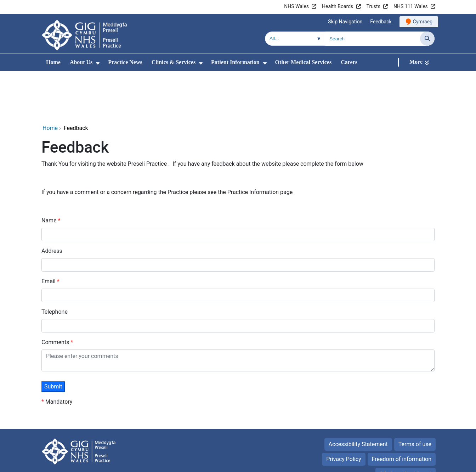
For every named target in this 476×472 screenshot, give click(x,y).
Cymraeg (423, 22)
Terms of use (415, 397)
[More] (419, 62)
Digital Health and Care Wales (390, 463)
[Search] (427, 39)
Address (52, 203)
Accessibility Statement (358, 397)
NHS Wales (296, 6)
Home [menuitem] (53, 62)
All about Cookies (402, 426)
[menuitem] (98, 63)
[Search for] (373, 39)
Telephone (55, 264)
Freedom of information (402, 412)
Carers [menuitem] (349, 62)
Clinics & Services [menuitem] (174, 62)
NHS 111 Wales (411, 6)
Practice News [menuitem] (125, 62)
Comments (56, 295)
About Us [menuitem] (81, 62)
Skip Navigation (345, 22)
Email (49, 234)
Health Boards (338, 6)
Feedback (381, 22)
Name (50, 173)
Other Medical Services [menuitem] (304, 62)
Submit (53, 339)
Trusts (373, 6)
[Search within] (295, 39)
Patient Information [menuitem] (235, 62)
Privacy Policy (344, 412)
